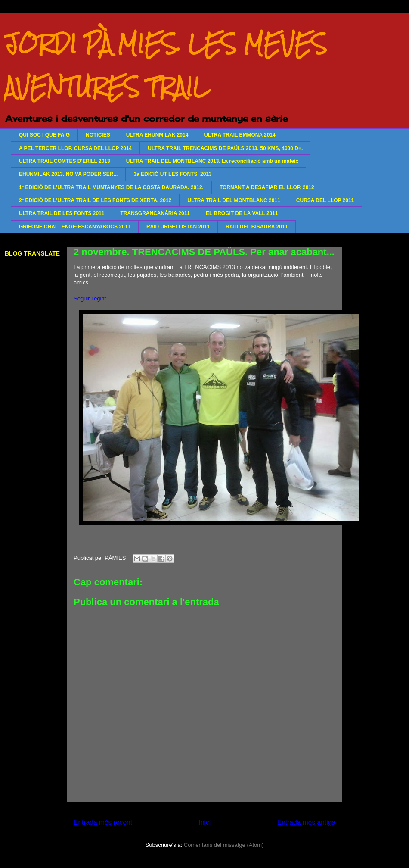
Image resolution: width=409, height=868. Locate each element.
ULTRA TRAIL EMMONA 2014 (240, 135)
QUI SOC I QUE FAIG (44, 135)
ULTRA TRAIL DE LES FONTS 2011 (62, 213)
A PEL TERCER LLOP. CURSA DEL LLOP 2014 (75, 148)
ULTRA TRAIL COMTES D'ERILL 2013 (65, 161)
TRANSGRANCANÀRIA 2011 (155, 213)
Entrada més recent (103, 823)
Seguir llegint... (92, 298)
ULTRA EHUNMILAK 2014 (157, 135)
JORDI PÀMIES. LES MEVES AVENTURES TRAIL (166, 65)
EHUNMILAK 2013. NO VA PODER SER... (68, 174)
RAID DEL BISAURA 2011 (257, 227)
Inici (205, 823)
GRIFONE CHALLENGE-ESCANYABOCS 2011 (75, 227)
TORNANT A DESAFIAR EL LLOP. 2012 (267, 187)
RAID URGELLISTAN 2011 (178, 227)
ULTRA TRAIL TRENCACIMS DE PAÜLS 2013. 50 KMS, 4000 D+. (225, 148)
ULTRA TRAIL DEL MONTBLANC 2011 (234, 200)
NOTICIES (98, 135)
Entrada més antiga (306, 823)
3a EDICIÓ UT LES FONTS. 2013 (172, 174)
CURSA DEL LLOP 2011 (325, 200)
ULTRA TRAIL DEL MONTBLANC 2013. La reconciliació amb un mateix (212, 161)
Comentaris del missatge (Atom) (224, 845)
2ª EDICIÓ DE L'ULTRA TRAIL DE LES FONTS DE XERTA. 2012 (95, 200)
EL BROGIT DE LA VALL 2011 (242, 213)
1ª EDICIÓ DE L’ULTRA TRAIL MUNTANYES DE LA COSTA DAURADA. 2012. (111, 187)
